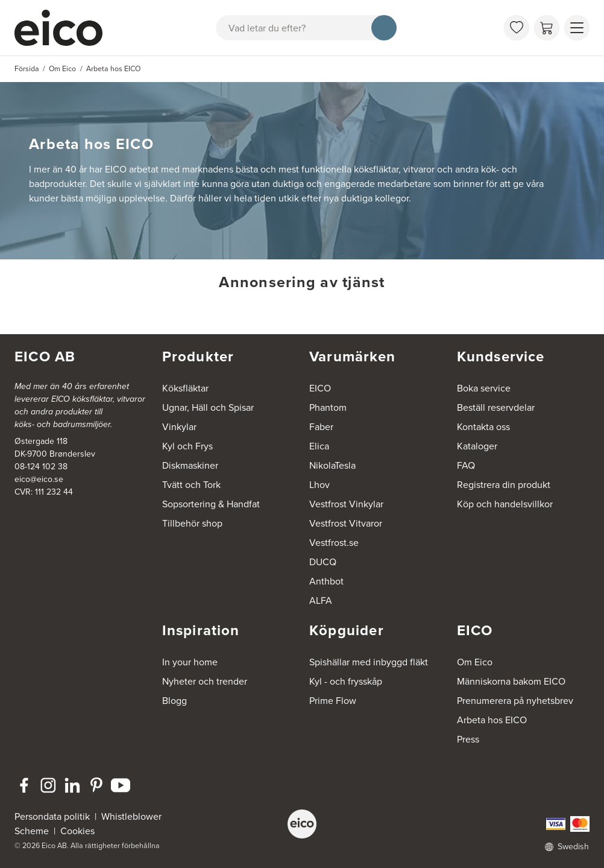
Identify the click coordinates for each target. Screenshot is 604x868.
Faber (321, 427)
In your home (190, 662)
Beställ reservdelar (496, 407)
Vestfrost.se (334, 543)
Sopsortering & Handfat (211, 504)
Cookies (77, 831)
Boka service (484, 388)
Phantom (328, 407)
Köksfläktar (185, 388)
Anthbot (326, 581)
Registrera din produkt (504, 485)
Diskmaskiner (190, 465)
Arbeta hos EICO (492, 720)
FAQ (466, 465)
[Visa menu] (577, 28)
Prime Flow (333, 701)
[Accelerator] (64, 28)
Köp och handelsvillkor (505, 504)
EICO (320, 388)
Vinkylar (179, 427)
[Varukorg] (547, 28)
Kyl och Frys (187, 446)
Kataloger (477, 446)
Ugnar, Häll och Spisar (208, 407)
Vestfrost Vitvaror (346, 523)
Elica (319, 446)
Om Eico (475, 662)
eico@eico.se (39, 479)
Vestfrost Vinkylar (346, 504)
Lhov (319, 485)
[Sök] (384, 28)
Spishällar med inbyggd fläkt (369, 662)
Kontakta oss (483, 427)
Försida (27, 69)
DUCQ (323, 562)
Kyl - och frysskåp (346, 681)
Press (468, 739)
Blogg (175, 701)
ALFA (321, 600)
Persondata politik (52, 816)
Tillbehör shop (192, 523)
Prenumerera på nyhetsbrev (515, 701)
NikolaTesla (332, 465)
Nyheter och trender (205, 681)
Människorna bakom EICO (511, 681)
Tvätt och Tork (191, 485)
